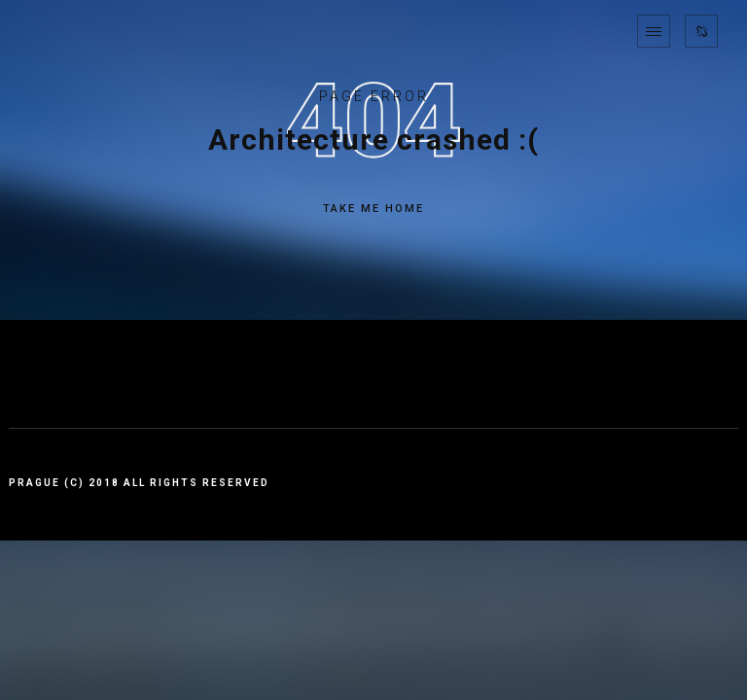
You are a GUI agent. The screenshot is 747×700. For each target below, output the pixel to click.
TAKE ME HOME (373, 209)
